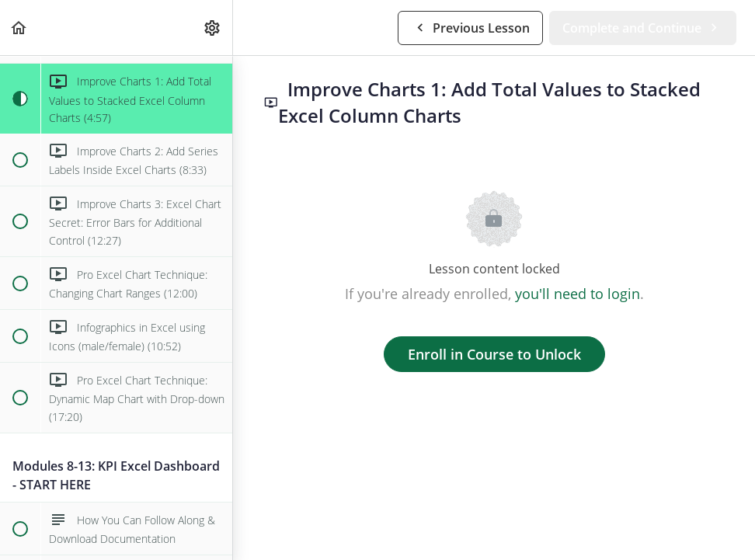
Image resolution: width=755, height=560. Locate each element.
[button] (19, 28)
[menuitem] (213, 28)
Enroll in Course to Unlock (494, 354)
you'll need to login (578, 294)
